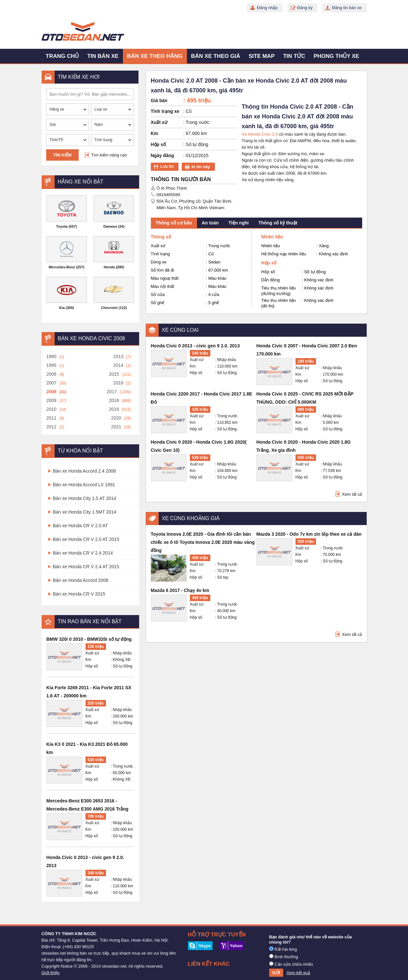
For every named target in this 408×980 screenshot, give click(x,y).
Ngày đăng (163, 155)
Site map (262, 56)
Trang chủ (62, 56)
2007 (52, 383)
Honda (109, 267)
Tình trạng (160, 254)
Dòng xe (159, 262)
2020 (116, 418)
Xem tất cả (352, 494)
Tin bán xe (103, 56)
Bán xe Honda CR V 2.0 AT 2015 (86, 539)
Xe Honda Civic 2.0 (260, 134)
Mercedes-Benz (62, 267)
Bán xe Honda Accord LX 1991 (84, 485)
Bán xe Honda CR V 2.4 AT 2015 (86, 567)
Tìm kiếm (62, 155)
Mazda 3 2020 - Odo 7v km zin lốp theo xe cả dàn (309, 534)
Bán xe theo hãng (155, 56)
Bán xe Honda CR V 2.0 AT (80, 526)
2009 (52, 400)
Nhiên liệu (271, 246)
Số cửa (158, 295)
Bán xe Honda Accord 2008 (81, 580)
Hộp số (92, 666)
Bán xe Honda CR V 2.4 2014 (83, 553)
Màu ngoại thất (165, 278)
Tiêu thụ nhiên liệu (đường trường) (279, 291)
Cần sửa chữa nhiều (291, 964)
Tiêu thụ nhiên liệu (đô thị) (279, 303)
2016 (118, 383)
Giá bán (159, 101)
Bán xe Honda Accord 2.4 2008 (85, 471)
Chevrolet (109, 308)
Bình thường (284, 957)
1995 (52, 365)
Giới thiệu (51, 973)
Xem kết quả (298, 973)
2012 (52, 427)
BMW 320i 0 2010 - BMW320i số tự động (89, 639)
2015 (114, 374)
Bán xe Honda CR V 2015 (79, 594)
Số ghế (158, 303)
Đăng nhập (267, 8)
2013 (118, 356)
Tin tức (294, 56)
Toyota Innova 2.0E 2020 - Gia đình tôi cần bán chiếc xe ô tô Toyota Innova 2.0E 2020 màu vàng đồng (203, 542)
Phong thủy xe (336, 56)
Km (88, 660)
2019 (114, 409)
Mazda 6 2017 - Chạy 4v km (180, 590)
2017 (112, 392)
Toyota (62, 226)
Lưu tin (167, 167)
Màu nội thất (163, 286)
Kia (62, 308)
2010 (52, 409)
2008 (52, 392)
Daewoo (110, 226)
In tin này (201, 167)
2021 (116, 427)
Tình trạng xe (165, 111)
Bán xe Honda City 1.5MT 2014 (85, 512)
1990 (52, 356)
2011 (52, 418)
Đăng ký (305, 8)
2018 (114, 400)
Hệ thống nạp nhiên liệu (284, 254)
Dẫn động (271, 280)
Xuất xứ (92, 653)
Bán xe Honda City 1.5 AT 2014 (85, 498)
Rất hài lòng (283, 949)
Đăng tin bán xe (347, 8)
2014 (118, 365)
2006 (52, 374)
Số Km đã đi (163, 270)
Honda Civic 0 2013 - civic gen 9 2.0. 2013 (195, 346)
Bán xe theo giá (216, 56)
